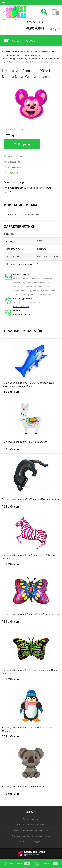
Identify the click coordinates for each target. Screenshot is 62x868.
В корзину (22, 144)
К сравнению (12, 167)
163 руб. (11, 507)
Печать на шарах (31, 819)
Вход (4, 19)
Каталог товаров (20, 40)
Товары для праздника (31, 842)
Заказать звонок (35, 28)
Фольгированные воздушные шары (31, 830)
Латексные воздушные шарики (31, 825)
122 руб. (11, 135)
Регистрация (15, 19)
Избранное (17, 864)
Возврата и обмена (23, 315)
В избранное (12, 162)
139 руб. (11, 392)
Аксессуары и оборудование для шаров (31, 836)
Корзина (46, 864)
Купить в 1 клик (13, 156)
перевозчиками (21, 306)
